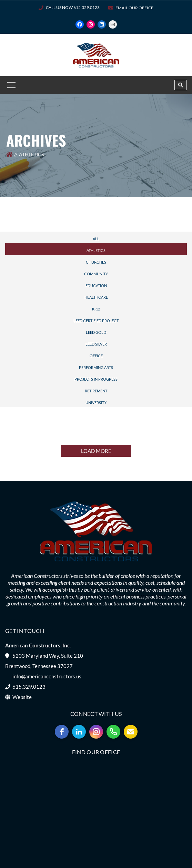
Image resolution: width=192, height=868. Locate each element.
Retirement (96, 391)
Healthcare (96, 297)
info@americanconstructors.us (47, 676)
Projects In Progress (96, 379)
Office (96, 356)
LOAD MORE (96, 451)
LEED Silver (96, 344)
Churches (96, 262)
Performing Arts (96, 367)
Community (96, 274)
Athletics (96, 250)
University (96, 403)
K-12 (96, 309)
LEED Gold (96, 332)
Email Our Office (134, 8)
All (96, 239)
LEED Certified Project (96, 321)
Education (96, 285)
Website (22, 697)
